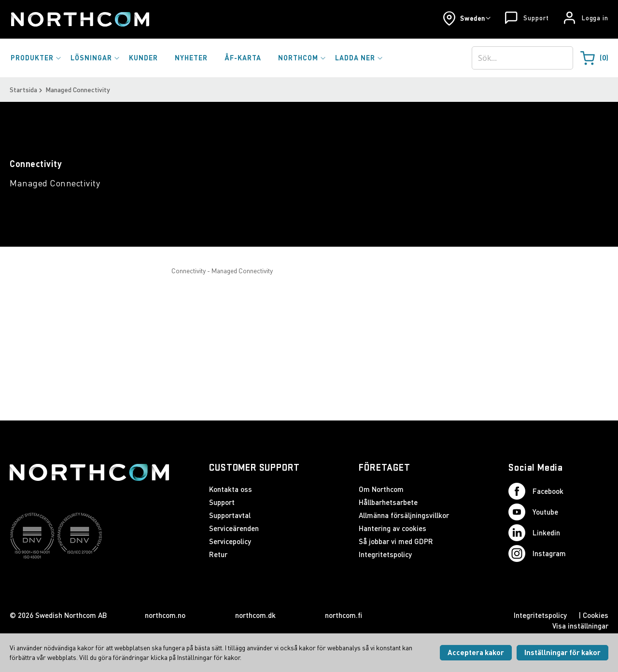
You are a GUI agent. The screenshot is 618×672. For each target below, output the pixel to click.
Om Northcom (381, 489)
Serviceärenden (234, 528)
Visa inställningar (580, 626)
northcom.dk (255, 615)
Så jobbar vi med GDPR (396, 541)
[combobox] (522, 58)
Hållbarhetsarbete (388, 502)
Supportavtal (230, 515)
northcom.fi (344, 615)
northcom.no (165, 615)
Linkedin (534, 533)
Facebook (536, 491)
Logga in (595, 18)
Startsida (23, 90)
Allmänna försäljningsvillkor (404, 515)
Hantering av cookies (393, 528)
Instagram (537, 553)
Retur (218, 554)
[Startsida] (79, 19)
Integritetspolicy (385, 554)
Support (536, 18)
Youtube (533, 512)
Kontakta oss (231, 489)
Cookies (596, 615)
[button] (467, 18)
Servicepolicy (230, 541)
